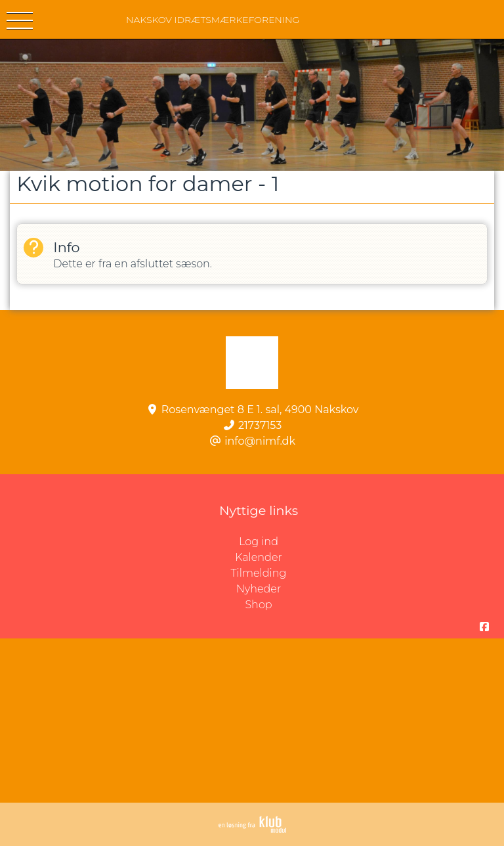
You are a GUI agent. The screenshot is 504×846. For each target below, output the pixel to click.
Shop (258, 605)
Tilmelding (259, 573)
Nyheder (259, 589)
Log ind (371, 542)
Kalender (259, 557)
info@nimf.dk (260, 441)
